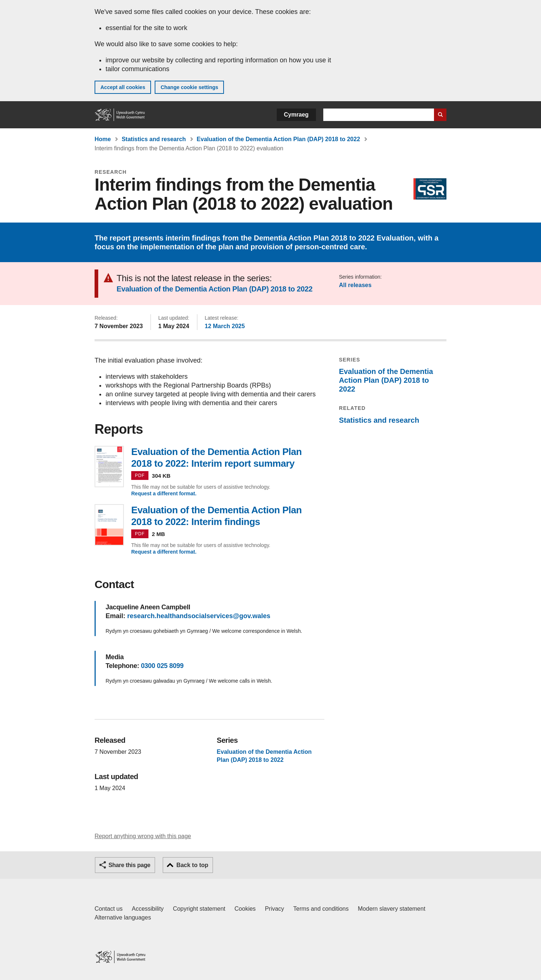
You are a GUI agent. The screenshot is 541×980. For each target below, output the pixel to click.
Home (103, 139)
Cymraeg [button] (296, 115)
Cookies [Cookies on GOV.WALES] (245, 909)
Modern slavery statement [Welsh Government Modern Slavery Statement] (391, 909)
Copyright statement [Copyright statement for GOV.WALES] (199, 909)
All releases (355, 285)
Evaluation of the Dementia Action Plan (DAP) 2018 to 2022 (279, 139)
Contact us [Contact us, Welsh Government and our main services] (108, 909)
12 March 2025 (225, 326)
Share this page (129, 865)
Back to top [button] (192, 865)
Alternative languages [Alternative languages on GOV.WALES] (123, 917)
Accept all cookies (123, 87)
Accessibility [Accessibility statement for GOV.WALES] (148, 909)
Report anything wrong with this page (143, 836)
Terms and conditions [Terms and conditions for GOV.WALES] (321, 909)
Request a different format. (164, 493)
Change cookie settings (189, 87)
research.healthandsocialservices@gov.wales (199, 616)
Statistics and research (154, 139)
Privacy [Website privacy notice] (275, 909)
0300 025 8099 (162, 666)
